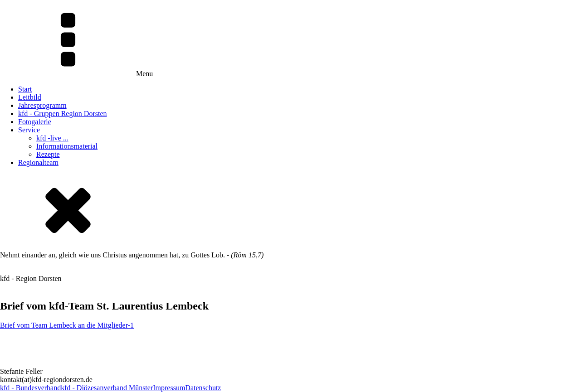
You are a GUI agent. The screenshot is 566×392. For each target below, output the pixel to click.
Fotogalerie (35, 122)
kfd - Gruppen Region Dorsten (63, 114)
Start (25, 89)
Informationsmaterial (67, 146)
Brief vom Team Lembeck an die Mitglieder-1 (67, 325)
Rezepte (48, 154)
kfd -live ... (52, 138)
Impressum (169, 388)
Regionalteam (38, 162)
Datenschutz (203, 388)
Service (29, 130)
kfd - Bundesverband (30, 388)
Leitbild (30, 97)
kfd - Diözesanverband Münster (107, 388)
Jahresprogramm (42, 105)
